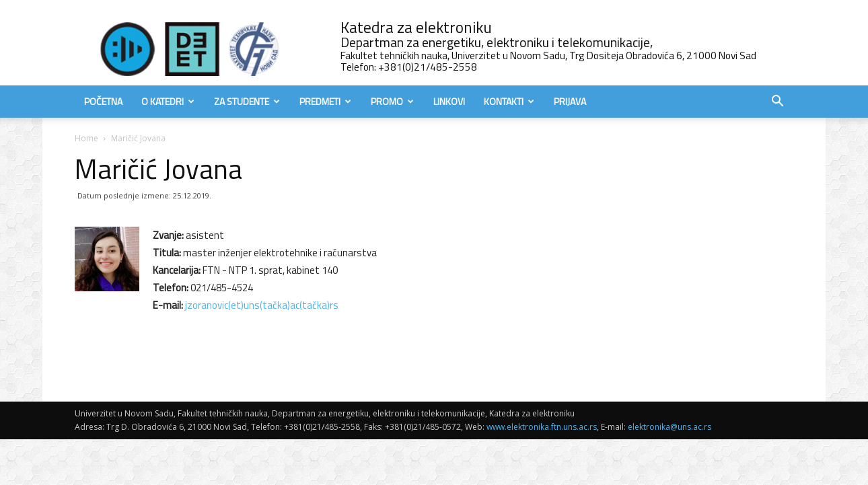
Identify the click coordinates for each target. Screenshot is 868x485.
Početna (103, 101)
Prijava (570, 101)
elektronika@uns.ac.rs (670, 427)
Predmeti (325, 101)
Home (86, 138)
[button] (777, 103)
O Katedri (168, 101)
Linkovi (449, 101)
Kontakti (509, 101)
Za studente (247, 101)
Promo (392, 101)
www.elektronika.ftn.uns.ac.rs (542, 427)
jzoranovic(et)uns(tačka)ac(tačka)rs (262, 305)
